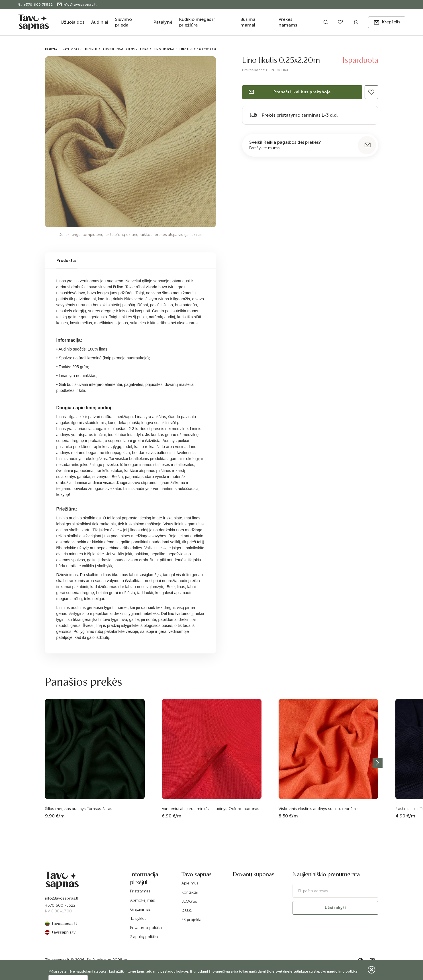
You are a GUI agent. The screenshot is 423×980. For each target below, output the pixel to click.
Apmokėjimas (143, 900)
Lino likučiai (164, 49)
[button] (387, 22)
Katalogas (71, 49)
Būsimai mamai (249, 22)
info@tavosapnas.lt (77, 5)
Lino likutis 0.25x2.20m (198, 49)
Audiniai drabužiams (119, 49)
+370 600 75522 (36, 5)
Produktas (67, 261)
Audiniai (100, 22)
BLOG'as (189, 901)
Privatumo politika (146, 928)
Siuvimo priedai (123, 22)
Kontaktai (190, 892)
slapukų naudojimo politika (336, 971)
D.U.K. (187, 911)
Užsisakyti (335, 908)
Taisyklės (138, 919)
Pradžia (51, 49)
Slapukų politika (144, 937)
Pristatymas (140, 891)
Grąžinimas (140, 909)
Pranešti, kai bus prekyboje (289, 92)
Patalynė (163, 22)
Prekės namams (288, 22)
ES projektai (192, 920)
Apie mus (190, 883)
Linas (144, 49)
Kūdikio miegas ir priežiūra (197, 22)
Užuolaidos (72, 22)
